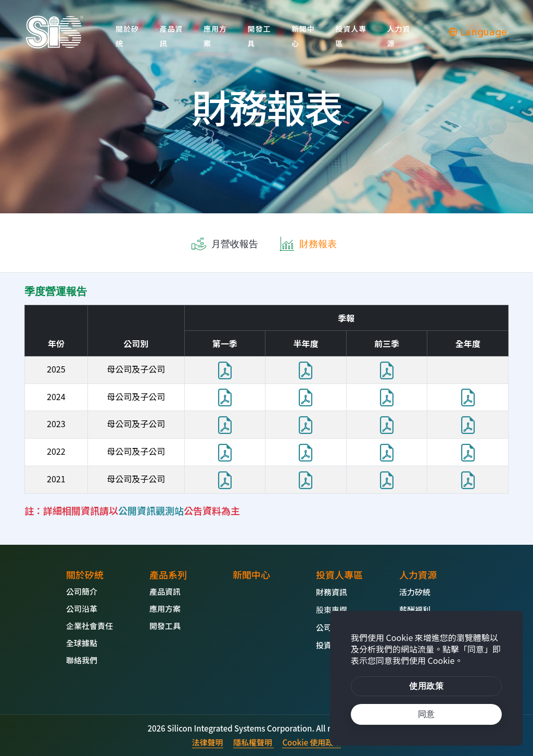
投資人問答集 (339, 645)
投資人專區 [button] (351, 36)
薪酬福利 (415, 610)
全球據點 (82, 643)
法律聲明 (208, 742)
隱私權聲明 (253, 742)
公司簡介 (82, 591)
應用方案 (215, 36)
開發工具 (259, 36)
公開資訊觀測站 (151, 510)
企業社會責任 (90, 626)
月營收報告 (235, 244)
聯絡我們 (82, 660)
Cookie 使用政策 (312, 742)
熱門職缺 (415, 627)
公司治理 (332, 627)
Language (478, 32)
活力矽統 (415, 592)
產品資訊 (171, 36)
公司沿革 (82, 608)
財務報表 (318, 244)
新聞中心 (303, 36)
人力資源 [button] (399, 36)
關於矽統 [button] (127, 36)
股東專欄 (332, 610)
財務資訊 (332, 592)
